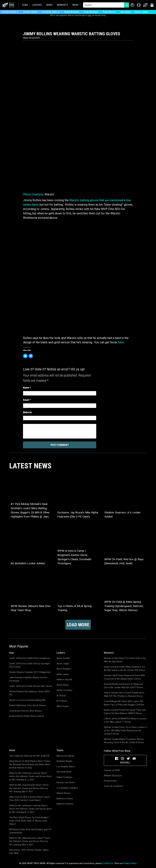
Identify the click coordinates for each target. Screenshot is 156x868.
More (75, 5)
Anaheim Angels (64, 761)
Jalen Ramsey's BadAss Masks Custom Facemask (28, 679)
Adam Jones (63, 674)
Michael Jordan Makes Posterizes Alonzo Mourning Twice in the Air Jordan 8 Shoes (124, 741)
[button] (152, 5)
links (90, 15)
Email (27, 400)
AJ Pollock (62, 701)
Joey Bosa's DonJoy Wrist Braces (25, 711)
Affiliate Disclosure (113, 776)
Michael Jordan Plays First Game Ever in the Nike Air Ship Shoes (125, 660)
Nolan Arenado (72, 12)
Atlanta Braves (64, 793)
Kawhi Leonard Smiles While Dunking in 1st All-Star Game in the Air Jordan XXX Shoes (124, 668)
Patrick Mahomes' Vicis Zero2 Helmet (27, 705)
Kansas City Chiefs (66, 782)
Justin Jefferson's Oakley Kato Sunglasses (30, 658)
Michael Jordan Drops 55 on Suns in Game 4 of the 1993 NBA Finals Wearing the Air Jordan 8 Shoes (125, 730)
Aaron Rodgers (64, 669)
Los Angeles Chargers (67, 788)
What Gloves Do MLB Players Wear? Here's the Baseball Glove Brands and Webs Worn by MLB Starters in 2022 (30, 764)
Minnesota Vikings (65, 756)
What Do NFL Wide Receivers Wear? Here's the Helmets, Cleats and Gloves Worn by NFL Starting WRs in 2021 (30, 841)
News (49, 5)
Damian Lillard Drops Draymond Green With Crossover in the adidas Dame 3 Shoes (124, 677)
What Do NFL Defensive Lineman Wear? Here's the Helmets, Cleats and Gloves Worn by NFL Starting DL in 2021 (30, 809)
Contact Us (108, 863)
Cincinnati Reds (64, 772)
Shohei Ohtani (30, 12)
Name (27, 388)
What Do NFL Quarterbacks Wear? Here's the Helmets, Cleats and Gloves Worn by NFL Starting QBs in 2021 (29, 788)
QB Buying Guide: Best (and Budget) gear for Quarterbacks (30, 831)
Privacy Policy (110, 781)
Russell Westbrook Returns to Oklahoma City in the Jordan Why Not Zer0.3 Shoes (123, 686)
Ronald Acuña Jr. (11, 12)
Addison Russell (64, 680)
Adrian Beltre (63, 685)
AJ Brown (61, 696)
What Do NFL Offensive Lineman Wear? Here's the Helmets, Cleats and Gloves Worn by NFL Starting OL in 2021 (30, 776)
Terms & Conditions (113, 786)
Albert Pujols (63, 706)
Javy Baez (125, 12)
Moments (62, 5)
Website (27, 412)
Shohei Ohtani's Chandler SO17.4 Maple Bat (30, 672)
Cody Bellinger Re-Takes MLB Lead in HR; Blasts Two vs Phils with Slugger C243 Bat (124, 703)
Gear (25, 5)
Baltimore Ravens (65, 804)
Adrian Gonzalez (64, 690)
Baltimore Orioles (65, 799)
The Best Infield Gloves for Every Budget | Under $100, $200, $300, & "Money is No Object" (29, 821)
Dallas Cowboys (64, 777)
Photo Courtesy (33, 194)
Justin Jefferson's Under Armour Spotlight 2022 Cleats (30, 665)
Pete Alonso (109, 12)
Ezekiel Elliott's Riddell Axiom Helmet (27, 716)
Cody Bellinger (91, 12)
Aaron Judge (141, 12)
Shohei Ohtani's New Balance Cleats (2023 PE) (30, 693)
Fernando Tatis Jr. (51, 12)
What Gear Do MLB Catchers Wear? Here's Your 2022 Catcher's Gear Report (30, 799)
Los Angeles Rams (66, 767)
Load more (78, 625)
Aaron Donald (63, 658)
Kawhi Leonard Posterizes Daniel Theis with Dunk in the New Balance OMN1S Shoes (125, 712)
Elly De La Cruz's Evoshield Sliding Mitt (27, 700)
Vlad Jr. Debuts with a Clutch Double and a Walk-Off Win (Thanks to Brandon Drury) (124, 694)
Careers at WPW (112, 770)
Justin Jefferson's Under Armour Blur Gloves (31, 686)
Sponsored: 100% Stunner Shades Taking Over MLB (29, 852)
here (121, 342)
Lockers (37, 5)
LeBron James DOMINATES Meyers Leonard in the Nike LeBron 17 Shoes (125, 720)
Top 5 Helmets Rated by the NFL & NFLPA (29, 756)
